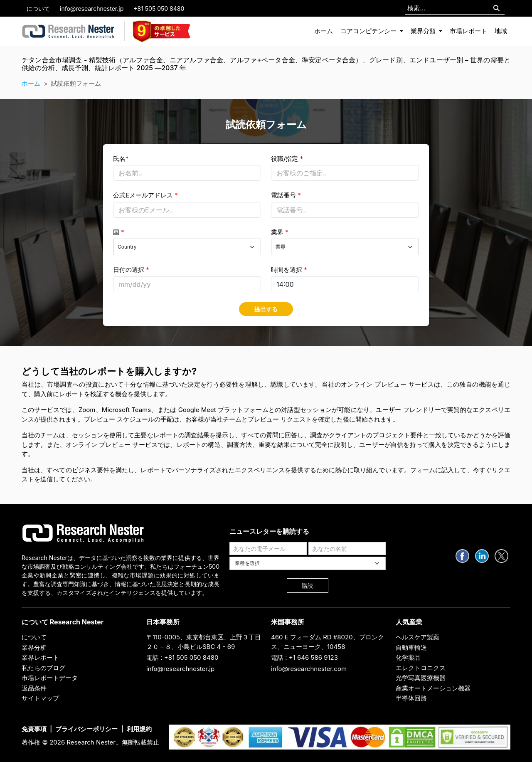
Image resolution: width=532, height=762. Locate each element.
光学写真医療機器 (421, 678)
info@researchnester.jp (92, 9)
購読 (308, 586)
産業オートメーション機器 (433, 688)
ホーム (324, 31)
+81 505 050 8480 (159, 9)
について (38, 9)
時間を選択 (289, 270)
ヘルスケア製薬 (417, 637)
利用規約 (139, 729)
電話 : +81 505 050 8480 (182, 657)
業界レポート (40, 657)
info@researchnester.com (309, 669)
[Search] (496, 9)
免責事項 (34, 729)
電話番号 (286, 195)
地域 (501, 31)
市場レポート (468, 31)
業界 (280, 232)
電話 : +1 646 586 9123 (304, 657)
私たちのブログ (43, 668)
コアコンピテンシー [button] (369, 31)
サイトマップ (40, 698)
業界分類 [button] (424, 31)
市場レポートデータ (50, 678)
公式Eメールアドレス (145, 195)
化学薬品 (408, 657)
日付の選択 (131, 270)
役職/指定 (287, 159)
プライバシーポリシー (86, 729)
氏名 (121, 159)
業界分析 (34, 647)
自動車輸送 (411, 647)
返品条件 (34, 688)
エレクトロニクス (421, 668)
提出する (266, 309)
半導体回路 (411, 698)
